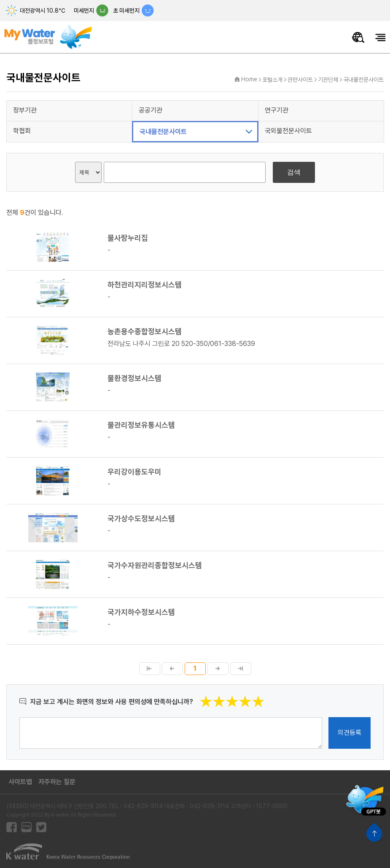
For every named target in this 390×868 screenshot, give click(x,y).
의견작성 (20, 717)
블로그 (26, 827)
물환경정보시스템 (134, 378)
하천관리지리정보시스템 (145, 285)
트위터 (41, 827)
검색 (294, 172)
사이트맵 (20, 782)
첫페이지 (150, 669)
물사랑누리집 (128, 238)
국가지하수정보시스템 (141, 612)
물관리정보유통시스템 (141, 425)
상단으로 (374, 832)
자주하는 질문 (57, 782)
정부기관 (25, 110)
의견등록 (350, 733)
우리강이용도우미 (134, 472)
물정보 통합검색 (358, 37)
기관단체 (328, 80)
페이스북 (12, 827)
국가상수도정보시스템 (141, 519)
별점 (265, 695)
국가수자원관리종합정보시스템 (155, 565)
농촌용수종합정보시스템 (145, 332)
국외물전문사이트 (288, 131)
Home (249, 79)
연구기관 (277, 110)
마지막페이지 (241, 669)
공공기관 (151, 110)
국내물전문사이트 (363, 80)
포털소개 (272, 80)
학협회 (22, 131)
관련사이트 (300, 80)
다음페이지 (218, 669)
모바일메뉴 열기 (381, 37)
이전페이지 (172, 669)
